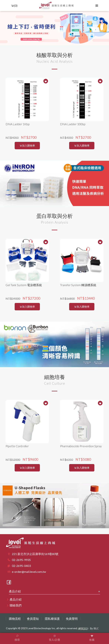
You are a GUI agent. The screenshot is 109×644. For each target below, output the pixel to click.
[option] (54, 28)
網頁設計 (83, 629)
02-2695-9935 (21, 560)
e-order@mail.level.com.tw (29, 572)
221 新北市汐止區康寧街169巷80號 (35, 554)
